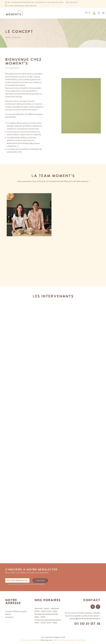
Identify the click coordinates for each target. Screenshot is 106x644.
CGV (43, 637)
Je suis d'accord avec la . (26, 584)
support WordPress (78, 640)
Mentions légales (53, 637)
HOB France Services (61, 640)
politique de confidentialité (35, 584)
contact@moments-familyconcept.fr (85, 619)
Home (7, 37)
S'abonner (41, 581)
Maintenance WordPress (30, 640)
